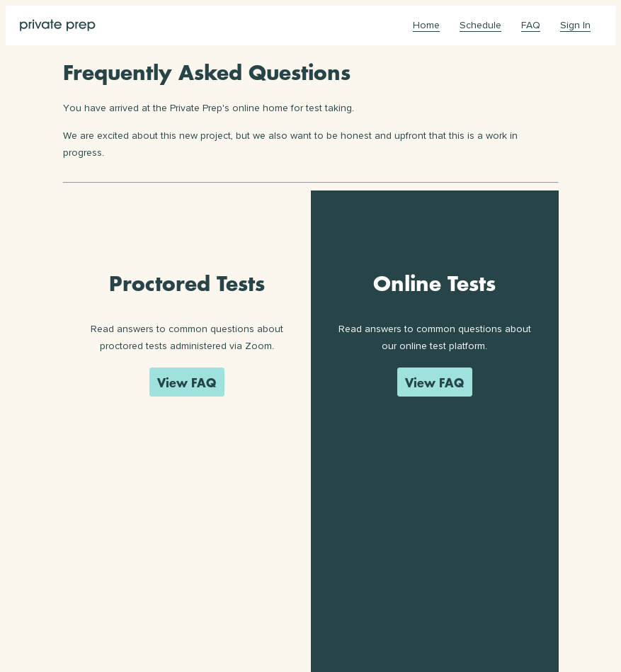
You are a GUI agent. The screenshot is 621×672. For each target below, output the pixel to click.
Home (426, 25)
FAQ (531, 25)
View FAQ (187, 382)
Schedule (480, 25)
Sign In (575, 25)
